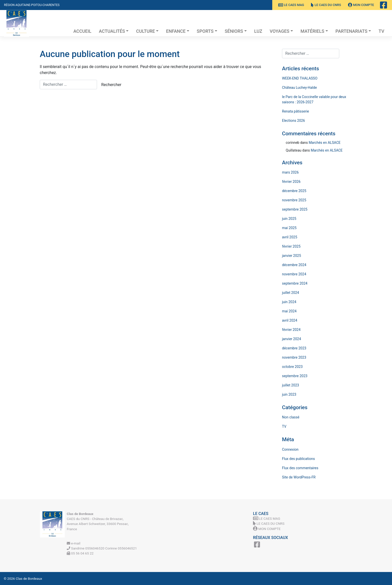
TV (381, 31)
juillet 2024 (290, 293)
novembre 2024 (294, 274)
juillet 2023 (290, 385)
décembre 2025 (294, 191)
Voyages (280, 31)
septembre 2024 (295, 283)
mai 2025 (289, 228)
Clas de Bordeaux (29, 578)
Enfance (176, 31)
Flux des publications (298, 459)
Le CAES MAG (291, 5)
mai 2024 (289, 311)
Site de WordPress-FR (299, 477)
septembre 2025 (295, 209)
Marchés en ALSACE (325, 143)
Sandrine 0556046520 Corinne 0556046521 (102, 548)
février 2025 (291, 246)
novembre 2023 (294, 357)
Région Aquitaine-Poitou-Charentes (32, 5)
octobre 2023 (292, 367)
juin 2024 (289, 302)
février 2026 (291, 182)
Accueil (82, 31)
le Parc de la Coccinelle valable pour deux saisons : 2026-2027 (314, 99)
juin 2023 (289, 394)
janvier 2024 (291, 339)
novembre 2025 (294, 200)
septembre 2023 (295, 376)
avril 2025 (290, 237)
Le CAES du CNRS (326, 5)
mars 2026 (290, 172)
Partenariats (351, 31)
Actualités (112, 31)
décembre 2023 (294, 348)
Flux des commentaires (300, 468)
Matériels (312, 31)
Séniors (234, 31)
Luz (258, 31)
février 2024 (291, 330)
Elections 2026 (293, 121)
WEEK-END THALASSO (300, 78)
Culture (145, 31)
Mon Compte (361, 5)
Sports (205, 31)
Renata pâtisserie (295, 111)
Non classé (291, 417)
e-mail (73, 543)
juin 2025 (289, 219)
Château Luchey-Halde (299, 88)
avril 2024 (290, 320)
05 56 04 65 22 (80, 553)
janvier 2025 (291, 256)
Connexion (290, 449)
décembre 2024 (294, 265)
